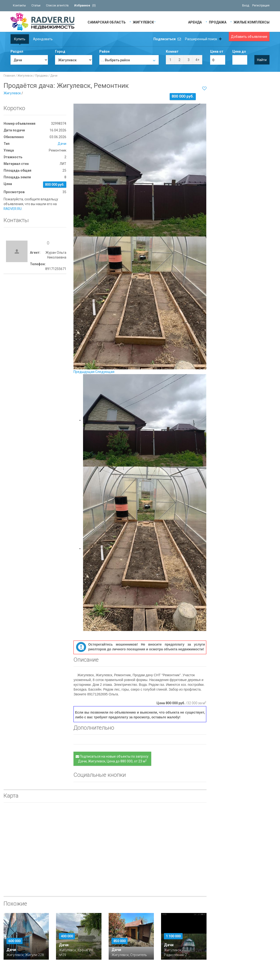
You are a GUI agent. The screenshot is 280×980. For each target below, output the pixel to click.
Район (104, 51)
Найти (262, 60)
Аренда (195, 22)
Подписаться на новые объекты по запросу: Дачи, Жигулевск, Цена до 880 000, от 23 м (112, 759)
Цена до (239, 51)
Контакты (19, 6)
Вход (246, 6)
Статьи (36, 6)
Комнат (172, 51)
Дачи (54, 76)
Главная (9, 76)
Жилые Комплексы (252, 22)
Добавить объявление (249, 37)
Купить (20, 39)
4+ (197, 60)
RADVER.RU (13, 209)
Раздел (17, 51)
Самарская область (107, 22)
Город (60, 51)
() (85, 6)
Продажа (218, 22)
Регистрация (261, 6)
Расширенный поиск (203, 39)
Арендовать (43, 39)
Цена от (217, 51)
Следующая (105, 372)
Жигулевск (143, 22)
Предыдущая (84, 372)
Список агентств (57, 6)
